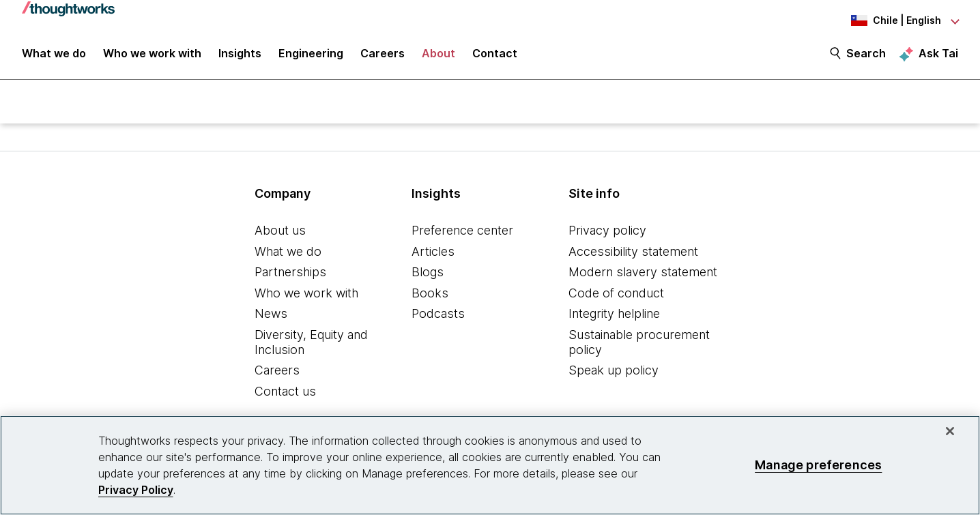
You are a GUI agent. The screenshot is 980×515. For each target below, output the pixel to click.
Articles (433, 253)
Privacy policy (607, 232)
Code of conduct (616, 295)
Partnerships (290, 274)
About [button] (438, 56)
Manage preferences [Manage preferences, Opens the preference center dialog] (818, 465)
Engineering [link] (311, 56)
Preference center (462, 232)
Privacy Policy (136, 490)
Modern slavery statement (643, 274)
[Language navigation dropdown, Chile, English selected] (883, 20)
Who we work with (306, 295)
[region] (490, 465)
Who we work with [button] (152, 56)
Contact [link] (495, 56)
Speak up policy (614, 372)
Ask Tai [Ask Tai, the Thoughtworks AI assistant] (938, 55)
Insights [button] (240, 56)
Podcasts (438, 315)
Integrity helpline (614, 315)
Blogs (428, 274)
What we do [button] (54, 56)
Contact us (285, 393)
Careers (277, 372)
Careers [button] (383, 56)
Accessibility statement (633, 253)
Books (430, 295)
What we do (288, 253)
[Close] (950, 431)
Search (866, 56)
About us (280, 232)
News (271, 315)
